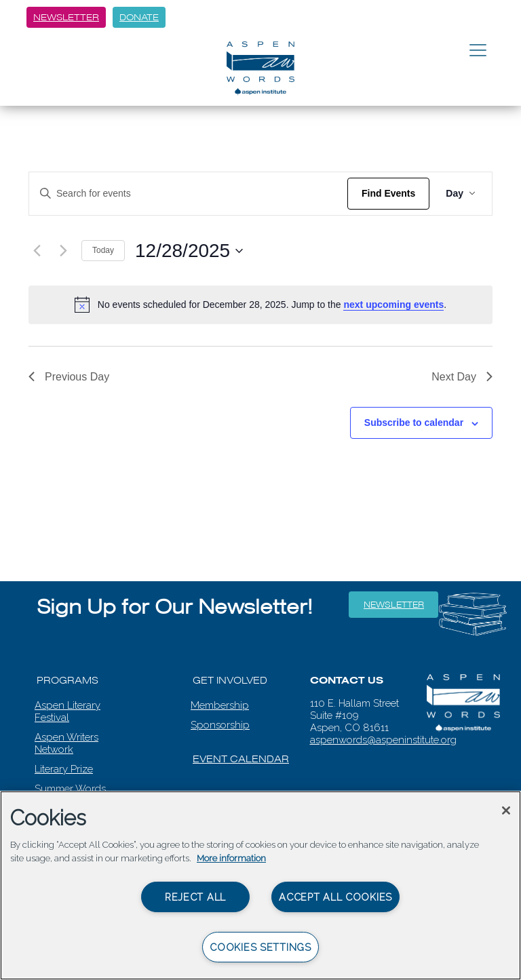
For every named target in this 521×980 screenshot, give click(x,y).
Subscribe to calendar (414, 423)
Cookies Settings (260, 947)
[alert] (260, 305)
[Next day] (63, 251)
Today (103, 250)
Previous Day (69, 377)
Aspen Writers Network (66, 743)
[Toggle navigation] (478, 51)
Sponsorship (220, 725)
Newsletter (66, 17)
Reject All (195, 897)
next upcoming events (393, 305)
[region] (260, 885)
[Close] (506, 810)
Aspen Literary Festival (67, 711)
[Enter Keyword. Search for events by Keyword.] (188, 194)
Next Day (462, 377)
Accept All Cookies (335, 897)
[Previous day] (37, 251)
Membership (220, 705)
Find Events (388, 193)
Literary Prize (64, 769)
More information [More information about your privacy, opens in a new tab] (231, 858)
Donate (139, 17)
